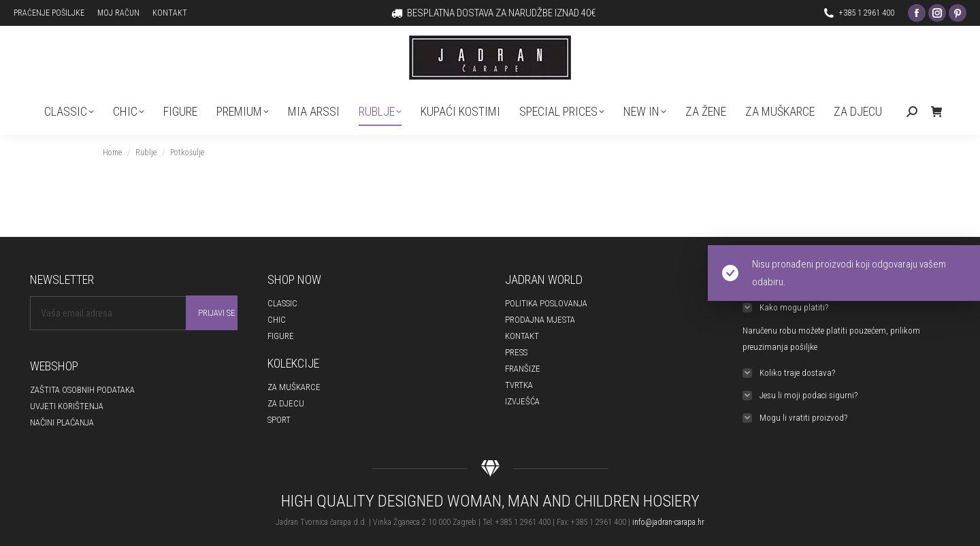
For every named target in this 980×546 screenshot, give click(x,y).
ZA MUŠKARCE (294, 387)
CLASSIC (282, 303)
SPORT (279, 420)
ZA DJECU (286, 403)
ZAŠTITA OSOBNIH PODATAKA (82, 390)
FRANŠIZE (523, 369)
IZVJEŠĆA (522, 401)
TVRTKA (519, 385)
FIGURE (281, 336)
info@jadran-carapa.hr (668, 522)
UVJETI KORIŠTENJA (67, 406)
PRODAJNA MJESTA (540, 320)
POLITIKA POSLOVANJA (546, 303)
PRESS (516, 352)
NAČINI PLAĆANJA (62, 422)
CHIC (277, 320)
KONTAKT (522, 336)
